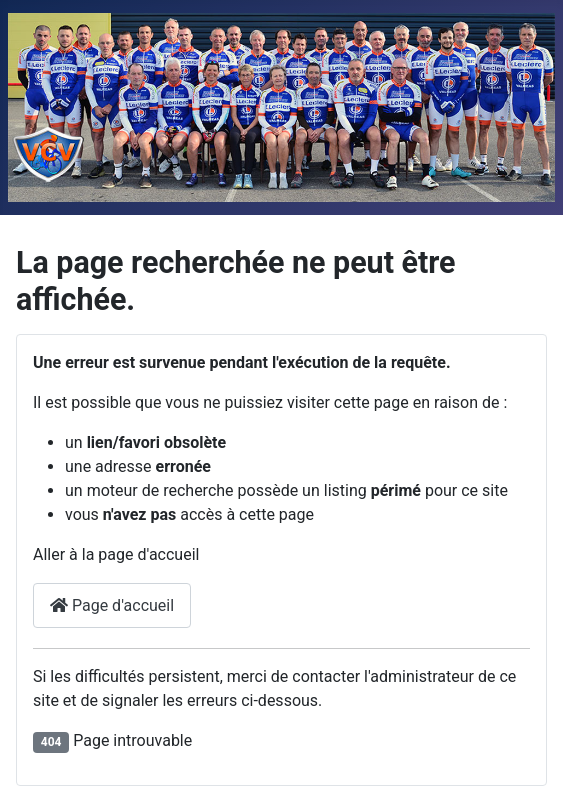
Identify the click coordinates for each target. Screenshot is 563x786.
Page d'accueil (112, 605)
